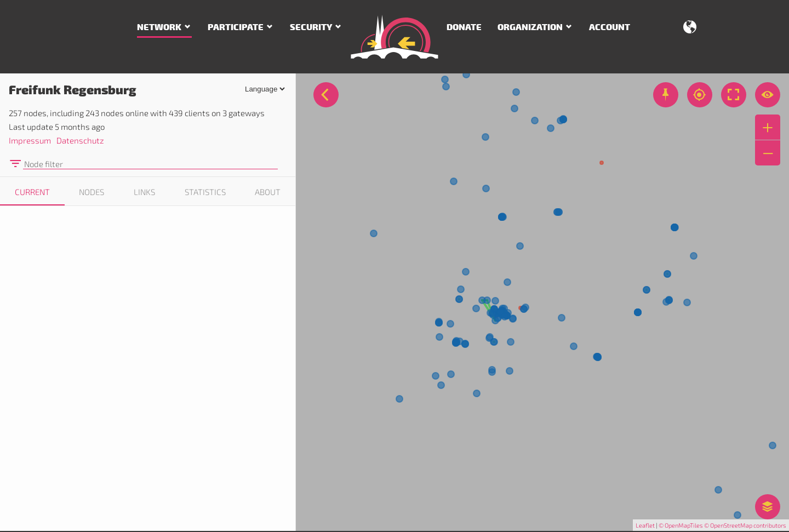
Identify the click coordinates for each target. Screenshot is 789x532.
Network (159, 27)
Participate (236, 27)
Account (610, 27)
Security (311, 27)
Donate (464, 27)
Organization (530, 27)
